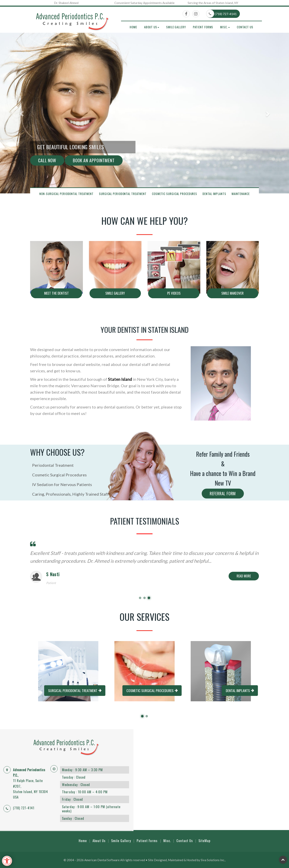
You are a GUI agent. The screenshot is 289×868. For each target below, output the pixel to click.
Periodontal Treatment (52, 465)
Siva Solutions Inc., (213, 860)
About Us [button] (152, 27)
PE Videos (174, 293)
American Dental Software (102, 860)
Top (283, 860)
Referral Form (223, 493)
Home (133, 27)
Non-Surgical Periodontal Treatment (66, 194)
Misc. (167, 840)
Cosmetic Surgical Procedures (175, 194)
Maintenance (241, 194)
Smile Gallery (176, 27)
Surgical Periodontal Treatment (123, 194)
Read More (244, 576)
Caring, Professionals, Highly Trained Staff (69, 494)
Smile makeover (233, 293)
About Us (99, 840)
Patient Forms (203, 27)
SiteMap (205, 840)
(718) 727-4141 (221, 14)
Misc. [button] (225, 27)
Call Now (47, 160)
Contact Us (245, 27)
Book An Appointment (94, 160)
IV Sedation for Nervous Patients (61, 484)
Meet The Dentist (56, 293)
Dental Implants (214, 194)
